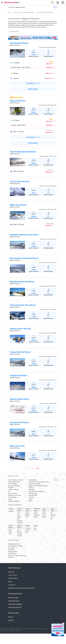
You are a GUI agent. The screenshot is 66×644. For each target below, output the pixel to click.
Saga (35, 528)
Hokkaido (11, 509)
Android (11, 620)
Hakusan (31, 488)
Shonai (56, 480)
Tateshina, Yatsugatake (35, 484)
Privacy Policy (13, 578)
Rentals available (13, 552)
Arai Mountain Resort (19, 43)
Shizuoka (53, 515)
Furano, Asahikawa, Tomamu (16, 480)
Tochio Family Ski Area (20, 181)
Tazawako (11, 488)
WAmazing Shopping (15, 604)
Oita (35, 530)
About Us (11, 572)
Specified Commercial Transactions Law (21, 588)
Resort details (33, 89)
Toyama (28, 513)
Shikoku (28, 526)
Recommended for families (15, 546)
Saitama (44, 517)
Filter (55, 7)
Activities (11, 557)
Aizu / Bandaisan (13, 484)
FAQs (10, 582)
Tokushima (28, 528)
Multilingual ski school (14, 544)
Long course (12, 550)
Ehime (27, 532)
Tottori (19, 530)
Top (9, 12)
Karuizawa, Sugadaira (14, 501)
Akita (18, 519)
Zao (9, 492)
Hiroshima (20, 536)
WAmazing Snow (14, 601)
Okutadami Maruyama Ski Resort (24, 235)
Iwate (18, 515)
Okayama (19, 534)
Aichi (52, 517)
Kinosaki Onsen (33, 493)
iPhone (11, 617)
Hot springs (11, 548)
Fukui (27, 517)
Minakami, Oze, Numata (14, 495)
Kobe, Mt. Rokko (33, 495)
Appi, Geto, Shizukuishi (14, 486)
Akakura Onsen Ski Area (20, 329)
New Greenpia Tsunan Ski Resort (24, 258)
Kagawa (28, 530)
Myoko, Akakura (33, 480)
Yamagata (20, 521)
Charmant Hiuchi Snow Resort (23, 305)
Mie (52, 519)
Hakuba (10, 499)
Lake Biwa (31, 497)
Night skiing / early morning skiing (17, 556)
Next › (38, 468)
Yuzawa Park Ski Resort (20, 352)
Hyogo (10, 532)
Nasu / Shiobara (12, 497)
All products (33, 83)
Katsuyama (32, 490)
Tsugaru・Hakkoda (13, 490)
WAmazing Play (13, 598)
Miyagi (19, 517)
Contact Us (12, 585)
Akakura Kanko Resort (20, 399)
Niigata (36, 513)
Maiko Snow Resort (18, 205)
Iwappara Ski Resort (19, 375)
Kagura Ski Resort (18, 101)
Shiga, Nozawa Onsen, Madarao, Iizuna (39, 482)
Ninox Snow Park (17, 446)
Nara (10, 534)
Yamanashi (37, 515)
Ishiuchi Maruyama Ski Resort (23, 152)
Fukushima (20, 523)
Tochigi (44, 513)
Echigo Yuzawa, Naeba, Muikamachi (38, 486)
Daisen (30, 499)
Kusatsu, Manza (12, 493)
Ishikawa (28, 515)
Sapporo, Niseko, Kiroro (14, 482)
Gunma (44, 515)
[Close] (63, 624)
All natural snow (12, 554)
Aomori (19, 513)
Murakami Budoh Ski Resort (22, 282)
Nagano (36, 517)
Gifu (52, 513)
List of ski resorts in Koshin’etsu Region (23, 12)
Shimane (19, 532)
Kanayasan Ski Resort (19, 422)
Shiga (10, 530)
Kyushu (36, 526)
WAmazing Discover (15, 607)
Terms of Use (13, 575)
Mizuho (31, 501)
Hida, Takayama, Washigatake (36, 492)
